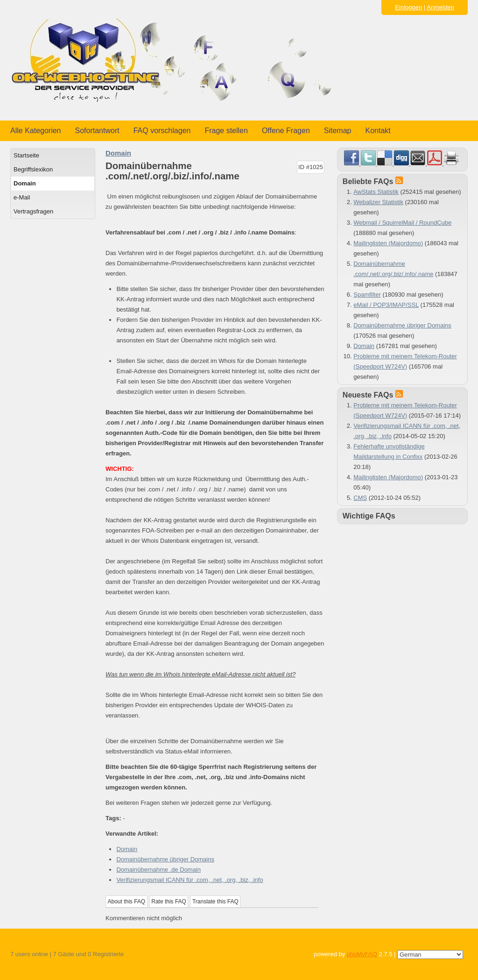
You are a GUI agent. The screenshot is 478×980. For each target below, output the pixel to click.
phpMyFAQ (362, 954)
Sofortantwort (97, 131)
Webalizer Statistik (378, 202)
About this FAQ (127, 902)
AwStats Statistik (376, 192)
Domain (25, 183)
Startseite (26, 155)
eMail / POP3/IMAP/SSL (386, 305)
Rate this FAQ (169, 902)
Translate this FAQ (215, 902)
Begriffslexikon (33, 169)
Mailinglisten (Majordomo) (388, 243)
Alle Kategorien (36, 131)
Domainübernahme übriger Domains (165, 859)
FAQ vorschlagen (162, 131)
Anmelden (440, 7)
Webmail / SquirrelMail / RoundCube (402, 223)
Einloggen (408, 7)
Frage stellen (226, 131)
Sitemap (338, 131)
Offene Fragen (286, 131)
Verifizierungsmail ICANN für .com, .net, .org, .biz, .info (190, 880)
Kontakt (378, 131)
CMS (360, 498)
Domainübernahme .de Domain (158, 870)
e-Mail (22, 197)
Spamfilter (367, 295)
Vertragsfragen (33, 211)
